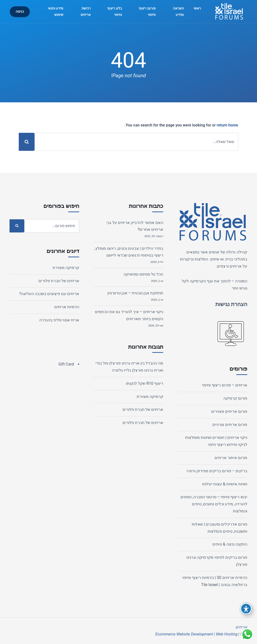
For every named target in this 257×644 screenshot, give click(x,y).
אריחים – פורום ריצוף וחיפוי (225, 385)
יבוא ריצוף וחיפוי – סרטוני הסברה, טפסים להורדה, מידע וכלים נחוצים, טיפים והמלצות (214, 504)
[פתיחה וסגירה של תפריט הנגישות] (246, 609)
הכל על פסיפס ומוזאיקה (143, 274)
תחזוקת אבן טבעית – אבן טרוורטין (135, 293)
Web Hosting (227, 634)
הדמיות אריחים (67, 307)
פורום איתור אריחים (231, 458)
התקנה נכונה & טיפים (230, 544)
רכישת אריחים (86, 12)
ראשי (197, 8)
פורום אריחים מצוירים (229, 411)
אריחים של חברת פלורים (143, 409)
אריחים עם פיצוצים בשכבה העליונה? (49, 294)
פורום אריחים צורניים (230, 425)
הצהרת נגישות (231, 304)
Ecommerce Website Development (184, 634)
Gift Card (66, 364)
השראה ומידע (178, 12)
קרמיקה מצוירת (150, 397)
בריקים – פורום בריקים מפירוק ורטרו (217, 471)
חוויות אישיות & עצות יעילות (225, 484)
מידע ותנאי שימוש (56, 12)
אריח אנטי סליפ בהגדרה (59, 320)
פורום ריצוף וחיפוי (147, 12)
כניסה (20, 12)
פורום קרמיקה (235, 398)
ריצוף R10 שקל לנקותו (145, 383)
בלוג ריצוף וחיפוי (115, 12)
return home (227, 125)
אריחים (236, 266)
